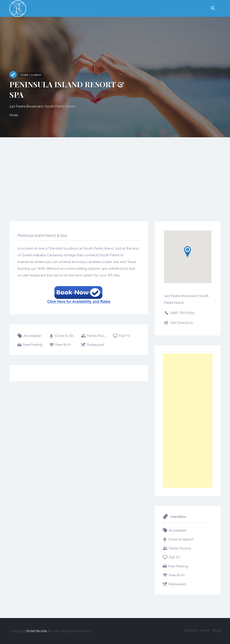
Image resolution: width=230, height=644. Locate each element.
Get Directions (181, 323)
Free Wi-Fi (63, 345)
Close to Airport (66, 336)
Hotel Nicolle (37, 631)
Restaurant (96, 345)
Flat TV (125, 336)
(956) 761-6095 (182, 313)
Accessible (32, 336)
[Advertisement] (115, 171)
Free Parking (33, 345)
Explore (191, 630)
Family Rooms (98, 336)
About (205, 630)
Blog (217, 630)
